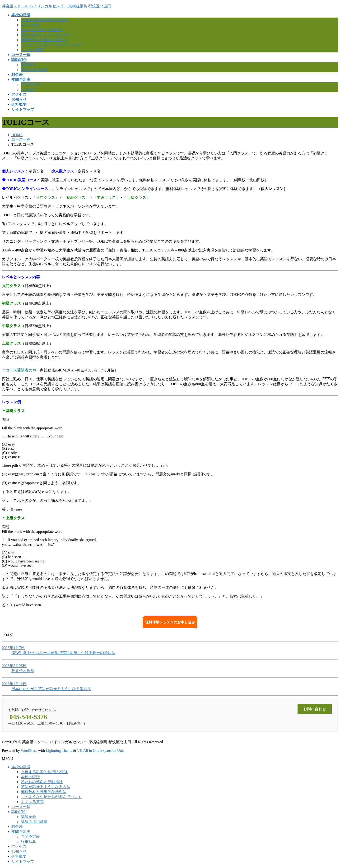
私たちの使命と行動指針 (42, 30)
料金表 (17, 827)
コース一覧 (21, 807)
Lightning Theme (59, 750)
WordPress (29, 750)
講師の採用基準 (34, 70)
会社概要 (19, 856)
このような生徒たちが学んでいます (51, 45)
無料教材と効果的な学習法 (44, 40)
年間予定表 (30, 85)
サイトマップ (23, 861)
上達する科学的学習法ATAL (45, 20)
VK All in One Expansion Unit (101, 750)
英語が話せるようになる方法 (46, 35)
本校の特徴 (30, 25)
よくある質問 (32, 50)
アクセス (19, 847)
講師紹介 (28, 65)
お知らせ (19, 852)
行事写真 (28, 90)
